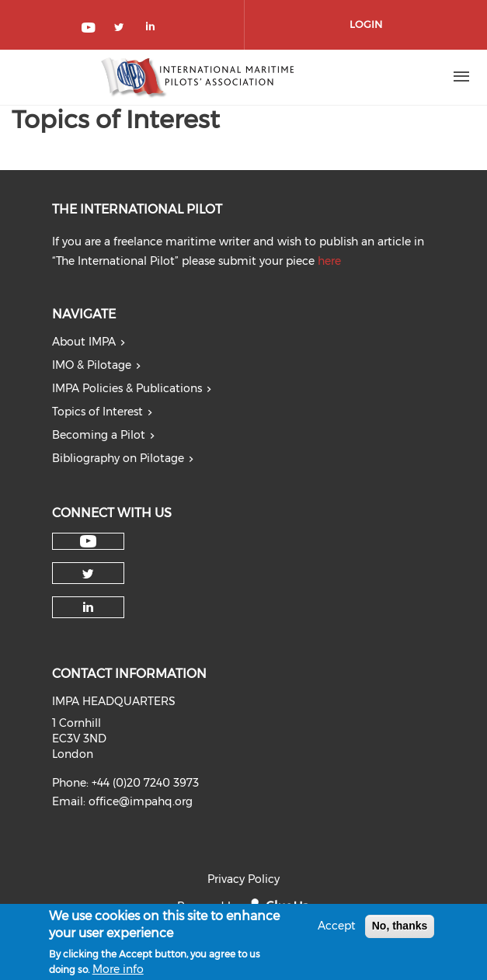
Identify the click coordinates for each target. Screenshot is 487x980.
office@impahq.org (141, 801)
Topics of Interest (97, 412)
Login (366, 24)
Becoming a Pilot (99, 435)
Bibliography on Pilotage (118, 458)
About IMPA (84, 342)
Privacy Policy (243, 879)
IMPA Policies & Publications (127, 388)
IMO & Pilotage (92, 365)
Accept (337, 930)
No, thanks (400, 930)
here (329, 261)
